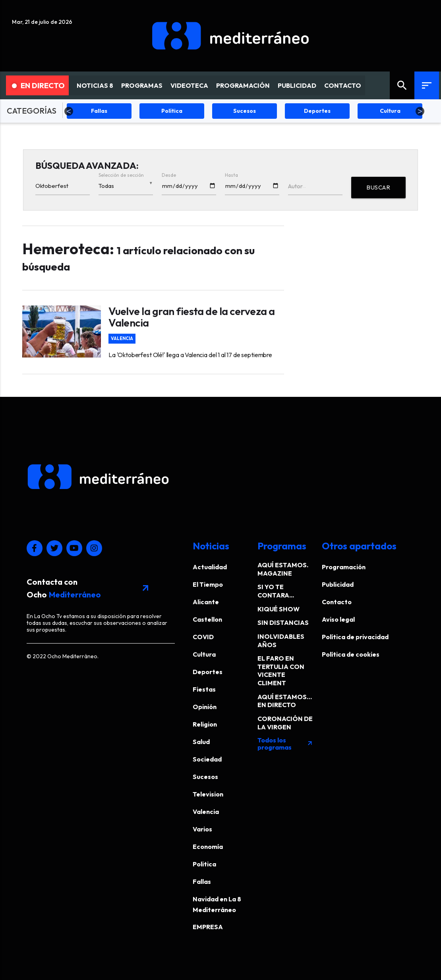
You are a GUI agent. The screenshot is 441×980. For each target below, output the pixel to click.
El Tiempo (208, 584)
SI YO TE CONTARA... (276, 591)
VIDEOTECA (189, 85)
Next (420, 111)
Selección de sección (121, 175)
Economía (208, 847)
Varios (202, 829)
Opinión (205, 707)
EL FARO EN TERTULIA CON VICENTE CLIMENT (281, 671)
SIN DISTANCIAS (283, 622)
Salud (201, 742)
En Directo (38, 85)
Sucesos (205, 777)
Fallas (202, 881)
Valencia (122, 339)
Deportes (208, 672)
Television (208, 794)
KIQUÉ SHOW (279, 609)
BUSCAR (378, 187)
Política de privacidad (355, 637)
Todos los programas (285, 744)
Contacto (337, 602)
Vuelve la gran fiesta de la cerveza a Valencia (191, 317)
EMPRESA (208, 927)
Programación (344, 567)
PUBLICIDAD (297, 85)
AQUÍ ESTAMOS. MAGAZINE (283, 569)
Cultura (204, 654)
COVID (203, 637)
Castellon (207, 619)
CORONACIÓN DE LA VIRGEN (285, 723)
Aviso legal (338, 619)
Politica (204, 864)
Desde (169, 175)
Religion (205, 724)
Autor (295, 186)
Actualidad (210, 567)
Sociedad (207, 759)
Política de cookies (351, 654)
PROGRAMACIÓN (243, 85)
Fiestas (204, 689)
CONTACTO (343, 85)
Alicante (206, 602)
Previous (69, 111)
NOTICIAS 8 (95, 85)
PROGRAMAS (142, 85)
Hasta (231, 175)
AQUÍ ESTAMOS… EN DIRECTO (285, 701)
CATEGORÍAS (32, 111)
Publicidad (338, 584)
